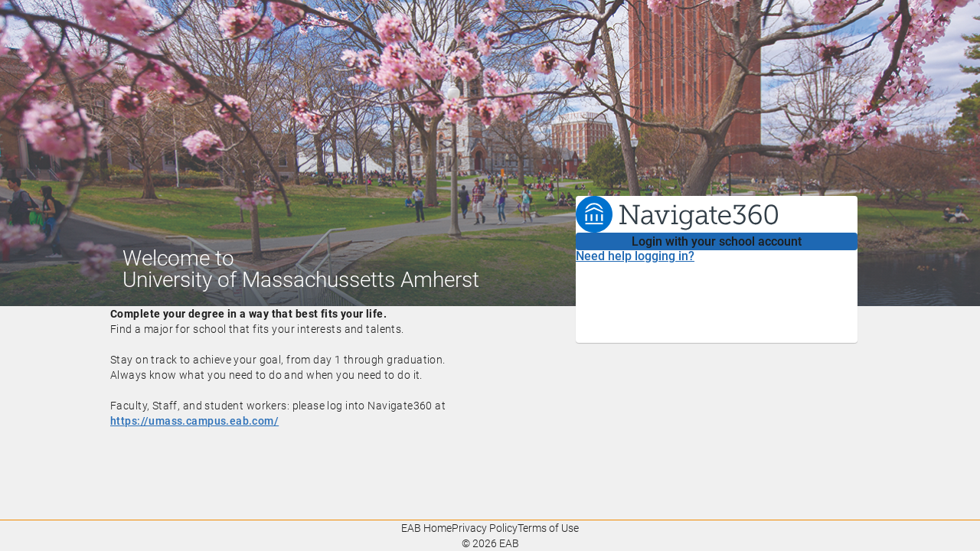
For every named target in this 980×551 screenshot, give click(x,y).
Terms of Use (548, 528)
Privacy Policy (485, 528)
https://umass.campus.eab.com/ (194, 421)
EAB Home (426, 528)
